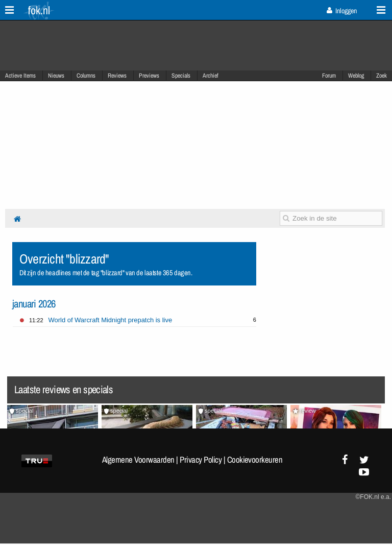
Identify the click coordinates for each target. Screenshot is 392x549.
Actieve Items (20, 76)
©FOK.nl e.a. (373, 497)
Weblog (356, 76)
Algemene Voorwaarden (138, 460)
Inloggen (342, 11)
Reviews (117, 76)
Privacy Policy (201, 460)
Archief (211, 76)
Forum (329, 76)
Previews (149, 76)
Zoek (382, 76)
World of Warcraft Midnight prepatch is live (111, 320)
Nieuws (56, 76)
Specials (181, 76)
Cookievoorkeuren (255, 460)
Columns (86, 76)
